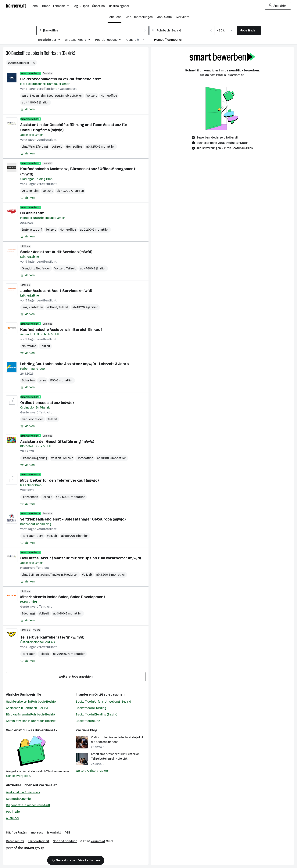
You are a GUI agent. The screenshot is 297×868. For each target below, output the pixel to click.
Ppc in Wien (14, 812)
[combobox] (92, 31)
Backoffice (21, 53)
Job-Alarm (165, 17)
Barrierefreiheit (39, 841)
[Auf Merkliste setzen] (27, 109)
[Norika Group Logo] (25, 849)
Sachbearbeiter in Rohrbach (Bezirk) (31, 702)
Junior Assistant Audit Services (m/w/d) (56, 291)
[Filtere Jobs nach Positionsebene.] (111, 40)
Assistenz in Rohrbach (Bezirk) (27, 708)
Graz (25, 268)
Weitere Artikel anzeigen (93, 771)
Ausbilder (13, 818)
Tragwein (57, 575)
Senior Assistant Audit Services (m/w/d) (56, 252)
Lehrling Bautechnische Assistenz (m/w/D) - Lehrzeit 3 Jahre (75, 364)
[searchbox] (92, 31)
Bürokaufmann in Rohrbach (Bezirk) (30, 714)
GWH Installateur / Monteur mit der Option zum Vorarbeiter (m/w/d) (81, 558)
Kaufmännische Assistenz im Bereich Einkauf (61, 330)
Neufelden (43, 268)
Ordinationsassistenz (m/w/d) (47, 403)
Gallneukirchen (39, 575)
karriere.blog (87, 730)
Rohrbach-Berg (32, 536)
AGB (67, 832)
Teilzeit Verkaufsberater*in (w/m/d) (52, 637)
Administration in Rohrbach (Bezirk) (31, 721)
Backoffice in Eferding (91, 708)
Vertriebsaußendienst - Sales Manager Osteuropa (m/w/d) (73, 519)
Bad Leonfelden (33, 419)
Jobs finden (249, 30)
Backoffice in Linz (88, 721)
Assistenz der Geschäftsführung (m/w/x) (57, 441)
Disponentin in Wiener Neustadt (28, 805)
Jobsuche (115, 17)
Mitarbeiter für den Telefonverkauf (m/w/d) (59, 480)
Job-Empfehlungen (139, 17)
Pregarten (71, 575)
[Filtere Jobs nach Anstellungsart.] (80, 40)
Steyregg (53, 96)
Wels (32, 147)
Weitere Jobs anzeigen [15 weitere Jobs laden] (76, 677)
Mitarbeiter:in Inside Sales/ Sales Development (63, 597)
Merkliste (183, 17)
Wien (79, 96)
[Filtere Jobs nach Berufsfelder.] (52, 40)
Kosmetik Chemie (18, 799)
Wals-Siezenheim (34, 96)
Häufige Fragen (17, 832)
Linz (25, 147)
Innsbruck (68, 96)
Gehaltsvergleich (18, 776)
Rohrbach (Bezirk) (59, 53)
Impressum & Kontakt (46, 832)
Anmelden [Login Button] (278, 6)
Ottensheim (30, 191)
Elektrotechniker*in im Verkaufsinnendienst (61, 79)
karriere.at (48, 785)
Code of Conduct (65, 841)
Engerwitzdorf (32, 230)
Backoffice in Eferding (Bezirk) (97, 714)
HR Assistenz (32, 213)
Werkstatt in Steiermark (23, 792)
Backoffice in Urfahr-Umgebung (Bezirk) (103, 702)
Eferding (42, 147)
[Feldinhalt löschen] (145, 31)
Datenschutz (15, 841)
